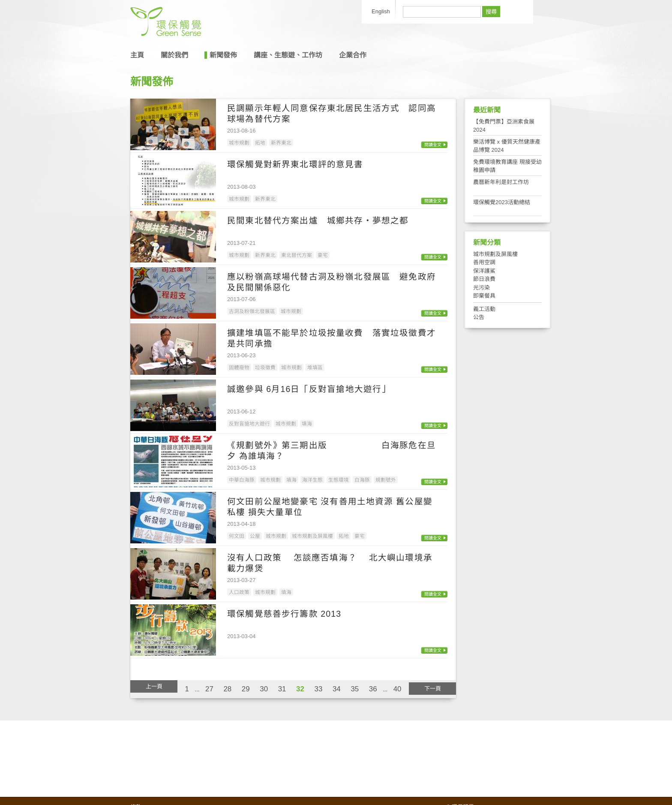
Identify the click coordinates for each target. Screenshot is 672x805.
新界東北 (281, 143)
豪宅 (323, 255)
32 (300, 689)
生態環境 (339, 480)
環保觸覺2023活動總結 (502, 202)
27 (209, 689)
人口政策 (239, 592)
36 (373, 689)
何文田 (237, 536)
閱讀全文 (433, 145)
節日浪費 (484, 279)
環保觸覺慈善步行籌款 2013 (284, 614)
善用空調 (484, 262)
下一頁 (433, 689)
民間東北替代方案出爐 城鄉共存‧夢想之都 (318, 220)
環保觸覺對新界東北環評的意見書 (295, 164)
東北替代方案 (297, 255)
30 (264, 689)
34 (337, 689)
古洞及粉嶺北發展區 (252, 311)
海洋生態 (312, 480)
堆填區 (315, 367)
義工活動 (484, 309)
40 (397, 689)
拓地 (260, 143)
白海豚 (362, 480)
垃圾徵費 (265, 367)
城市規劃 (239, 143)
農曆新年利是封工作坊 (501, 182)
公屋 (255, 536)
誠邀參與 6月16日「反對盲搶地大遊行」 (309, 389)
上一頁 (154, 686)
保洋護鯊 (484, 271)
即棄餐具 (484, 296)
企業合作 (353, 55)
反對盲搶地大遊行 (249, 424)
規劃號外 (386, 480)
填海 (307, 424)
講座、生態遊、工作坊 (288, 55)
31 (282, 689)
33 (319, 689)
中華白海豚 (242, 480)
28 (227, 689)
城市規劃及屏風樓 (312, 536)
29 (246, 689)
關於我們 (174, 55)
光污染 (481, 288)
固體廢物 (239, 367)
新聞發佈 (223, 55)
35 (355, 689)
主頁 (137, 55)
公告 (479, 317)
